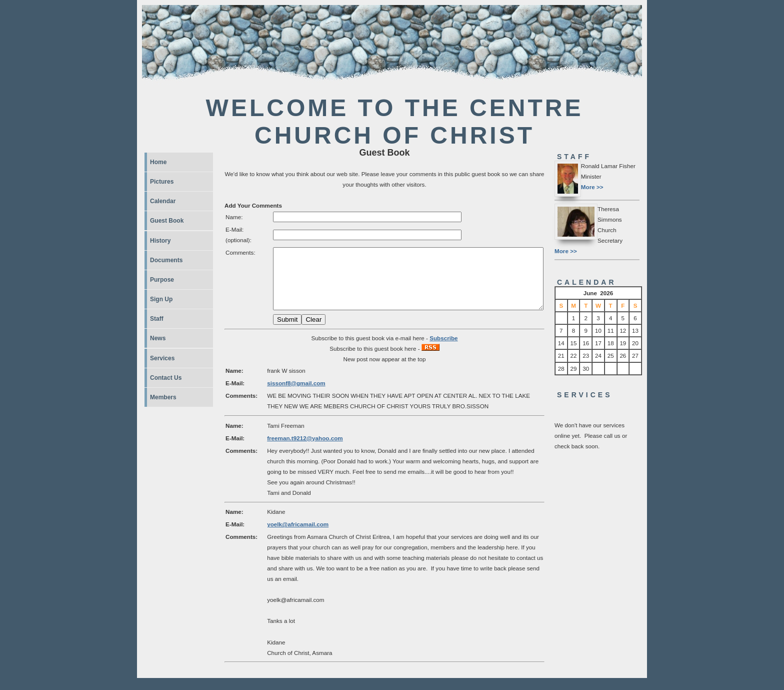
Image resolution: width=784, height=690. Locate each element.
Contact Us (166, 378)
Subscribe (443, 350)
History (160, 241)
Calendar (163, 201)
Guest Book (167, 221)
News (158, 338)
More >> (592, 187)
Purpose (162, 280)
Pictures (162, 182)
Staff (157, 319)
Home (158, 162)
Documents (166, 260)
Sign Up (161, 299)
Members (163, 397)
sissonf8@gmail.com (296, 395)
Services (162, 358)
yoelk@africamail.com (298, 536)
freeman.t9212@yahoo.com (305, 450)
